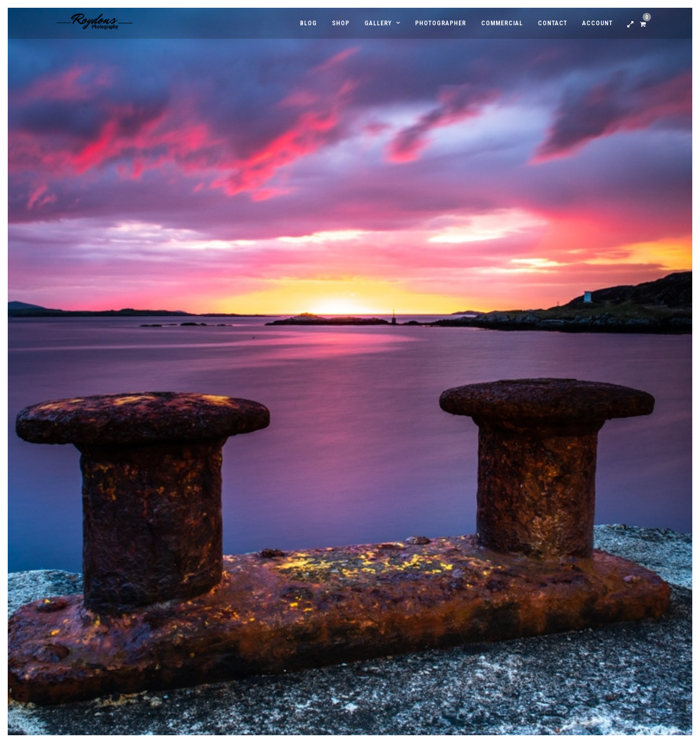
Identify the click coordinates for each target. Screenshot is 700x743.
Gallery (378, 23)
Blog (308, 23)
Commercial (502, 23)
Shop (341, 23)
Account (598, 23)
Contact (553, 23)
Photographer (441, 23)
